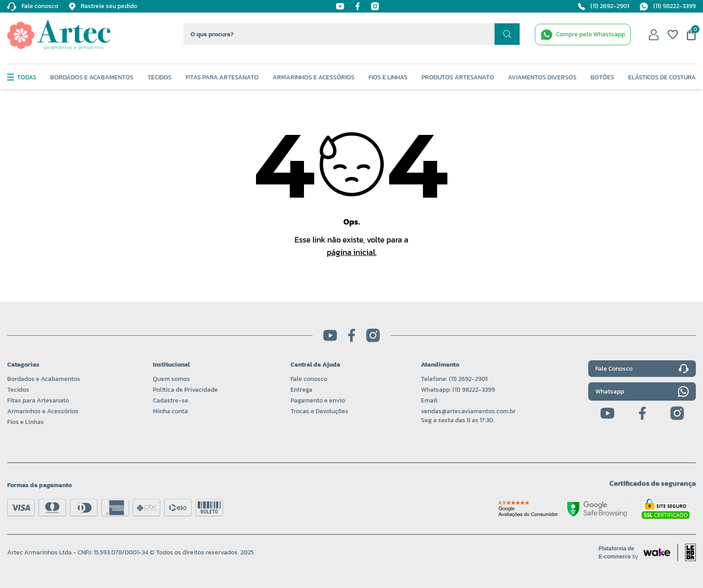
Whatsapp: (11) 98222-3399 (458, 390)
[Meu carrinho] (691, 35)
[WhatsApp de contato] (583, 35)
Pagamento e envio (318, 400)
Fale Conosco (642, 369)
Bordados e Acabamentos (92, 78)
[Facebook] (358, 6)
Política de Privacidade (185, 390)
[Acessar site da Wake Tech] (621, 553)
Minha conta (170, 411)
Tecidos (160, 78)
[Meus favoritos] (673, 35)
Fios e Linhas (388, 78)
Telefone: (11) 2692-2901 (454, 379)
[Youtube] (340, 6)
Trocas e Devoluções (319, 411)
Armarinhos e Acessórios (314, 78)
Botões (602, 78)
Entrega (302, 390)
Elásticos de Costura (662, 78)
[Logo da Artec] (59, 35)
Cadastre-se (171, 400)
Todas (22, 78)
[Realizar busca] (507, 34)
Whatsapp (642, 391)
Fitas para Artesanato (38, 400)
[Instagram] (375, 6)
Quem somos (171, 379)
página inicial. (352, 252)
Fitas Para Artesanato (222, 78)
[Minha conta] (654, 35)
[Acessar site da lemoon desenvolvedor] (687, 552)
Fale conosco (309, 379)
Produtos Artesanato (458, 78)
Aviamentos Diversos (542, 78)
